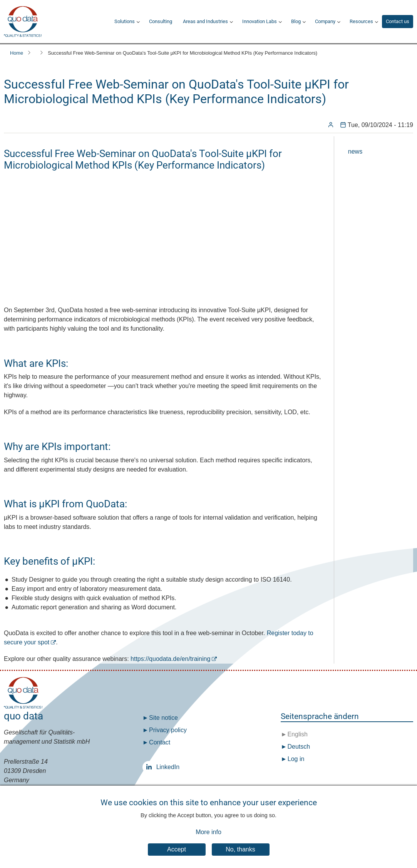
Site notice (163, 718)
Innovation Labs (260, 21)
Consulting (161, 21)
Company (325, 21)
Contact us (398, 21)
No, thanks (240, 849)
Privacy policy (168, 730)
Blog (296, 21)
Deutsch (298, 747)
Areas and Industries (205, 21)
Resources (361, 21)
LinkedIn (151, 767)
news (355, 151)
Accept (177, 849)
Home (17, 53)
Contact (160, 742)
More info (208, 832)
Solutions (125, 21)
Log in (296, 759)
